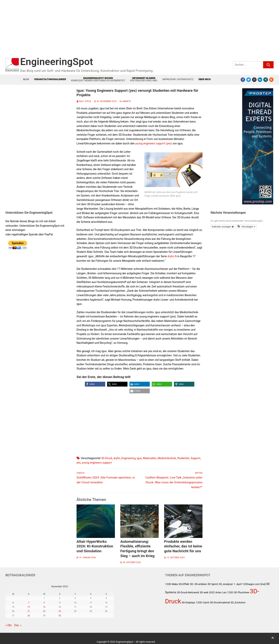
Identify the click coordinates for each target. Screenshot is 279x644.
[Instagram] (254, 80)
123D (230, 592)
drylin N (172, 256)
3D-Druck (107, 458)
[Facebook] (243, 80)
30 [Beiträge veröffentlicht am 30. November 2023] (60, 616)
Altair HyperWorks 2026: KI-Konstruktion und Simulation (95, 546)
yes (79, 463)
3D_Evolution (238, 602)
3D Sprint (213, 584)
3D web (204, 592)
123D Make (172, 584)
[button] (95, 384)
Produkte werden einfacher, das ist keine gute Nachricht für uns (183, 546)
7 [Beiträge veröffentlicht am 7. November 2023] (29, 603)
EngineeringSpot (57, 62)
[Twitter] (248, 80)
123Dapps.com (251, 584)
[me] (263, 584)
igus (139, 458)
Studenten (183, 458)
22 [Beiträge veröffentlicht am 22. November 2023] (44, 611)
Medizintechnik (167, 458)
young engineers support (97, 463)
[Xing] (266, 80)
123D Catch (203, 602)
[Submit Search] (268, 65)
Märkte (125, 101)
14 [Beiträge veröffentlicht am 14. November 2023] (29, 607)
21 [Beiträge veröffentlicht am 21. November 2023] (29, 611)
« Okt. (9, 625)
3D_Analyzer (226, 584)
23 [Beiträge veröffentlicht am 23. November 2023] (60, 611)
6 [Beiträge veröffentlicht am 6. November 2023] (13, 603)
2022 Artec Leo (218, 592)
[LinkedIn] (260, 80)
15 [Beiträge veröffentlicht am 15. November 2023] (44, 607)
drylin (117, 458)
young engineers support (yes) (154, 143)
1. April (238, 584)
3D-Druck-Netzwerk (188, 592)
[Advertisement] (83, 30)
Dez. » (18, 625)
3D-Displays (189, 602)
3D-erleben (201, 584)
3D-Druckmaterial (220, 602)
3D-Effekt (184, 584)
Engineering (128, 458)
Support (195, 458)
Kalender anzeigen (223, 227)
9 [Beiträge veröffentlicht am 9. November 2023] (60, 603)
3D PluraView (242, 592)
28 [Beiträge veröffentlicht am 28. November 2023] (29, 616)
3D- (192, 584)
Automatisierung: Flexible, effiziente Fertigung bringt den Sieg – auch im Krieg (137, 549)
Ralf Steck (84, 101)
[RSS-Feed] (271, 80)
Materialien (150, 458)
